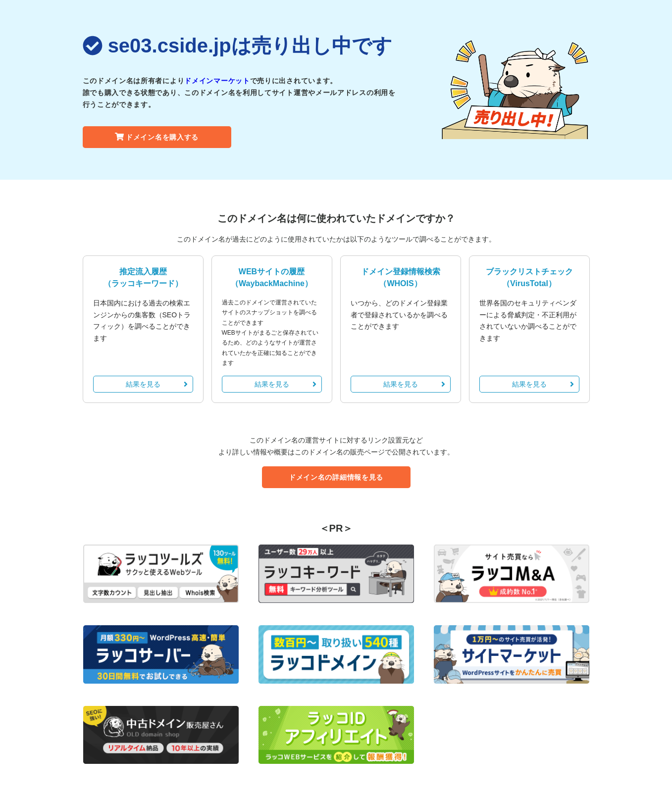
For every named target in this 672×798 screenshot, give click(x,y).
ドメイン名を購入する (157, 137)
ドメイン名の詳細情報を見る (336, 477)
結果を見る (157, 384)
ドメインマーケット (217, 81)
